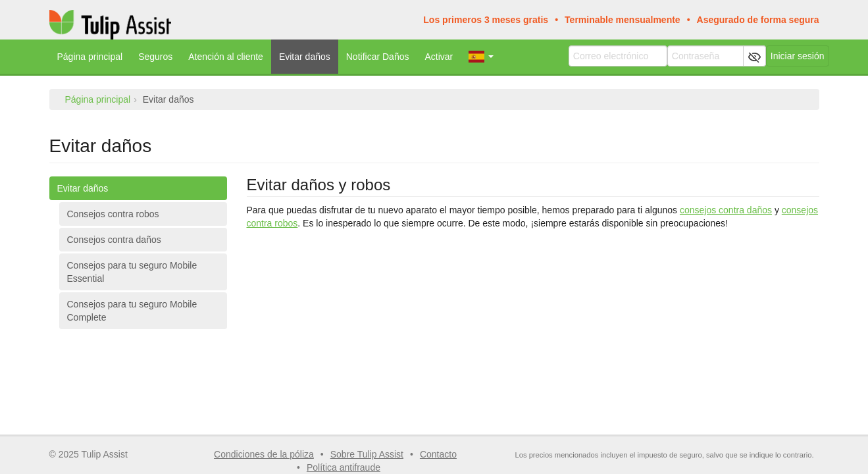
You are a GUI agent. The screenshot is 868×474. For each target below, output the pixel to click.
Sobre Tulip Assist (367, 454)
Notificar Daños (378, 57)
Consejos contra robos (113, 214)
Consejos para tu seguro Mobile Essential (132, 272)
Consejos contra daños (114, 240)
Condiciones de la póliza (264, 454)
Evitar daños (305, 57)
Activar (439, 57)
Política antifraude (344, 467)
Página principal (90, 57)
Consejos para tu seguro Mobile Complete (132, 311)
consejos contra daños (726, 210)
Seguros (155, 57)
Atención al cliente (226, 57)
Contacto (438, 454)
